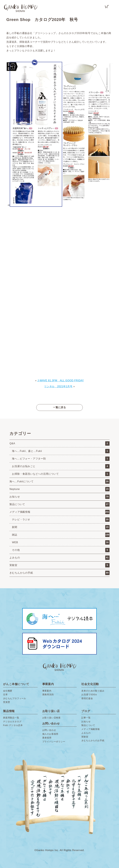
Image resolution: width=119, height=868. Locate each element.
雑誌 (61, 535)
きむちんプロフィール (15, 698)
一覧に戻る (59, 407)
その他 (61, 550)
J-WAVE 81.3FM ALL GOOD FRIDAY (61, 380)
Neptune (59, 489)
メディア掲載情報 (59, 512)
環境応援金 (87, 698)
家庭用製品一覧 (11, 718)
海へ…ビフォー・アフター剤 (61, 459)
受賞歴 (7, 702)
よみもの (59, 558)
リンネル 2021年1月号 (58, 386)
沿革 (5, 694)
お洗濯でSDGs (89, 694)
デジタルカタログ (12, 722)
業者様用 (47, 738)
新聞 (61, 527)
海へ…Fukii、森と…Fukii (61, 451)
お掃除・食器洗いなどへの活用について (61, 474)
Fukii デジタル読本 (13, 725)
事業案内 (47, 691)
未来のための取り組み (93, 691)
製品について (59, 504)
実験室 (59, 565)
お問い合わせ (49, 730)
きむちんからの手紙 (59, 573)
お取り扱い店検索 (51, 718)
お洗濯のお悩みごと (61, 466)
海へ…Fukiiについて (59, 482)
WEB (61, 542)
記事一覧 (86, 718)
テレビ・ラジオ (61, 520)
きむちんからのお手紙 (93, 740)
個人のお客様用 (50, 734)
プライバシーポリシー (54, 742)
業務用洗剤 (48, 694)
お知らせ (59, 497)
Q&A (59, 443)
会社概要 (8, 691)
